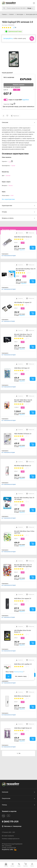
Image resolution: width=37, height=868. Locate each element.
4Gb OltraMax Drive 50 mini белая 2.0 (23, 631)
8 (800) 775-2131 (10, 822)
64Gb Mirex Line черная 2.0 (23, 599)
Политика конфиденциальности (11, 839)
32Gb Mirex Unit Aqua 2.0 (22, 368)
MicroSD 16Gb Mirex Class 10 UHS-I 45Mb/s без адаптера (23, 566)
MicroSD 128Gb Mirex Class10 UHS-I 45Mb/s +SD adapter (23, 401)
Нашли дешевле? (7, 73)
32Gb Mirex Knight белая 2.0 (23, 728)
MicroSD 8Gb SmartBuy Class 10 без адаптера (26, 270)
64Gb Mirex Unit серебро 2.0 (23, 664)
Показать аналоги (19, 85)
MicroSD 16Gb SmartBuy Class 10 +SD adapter (24, 499)
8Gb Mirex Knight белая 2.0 (23, 466)
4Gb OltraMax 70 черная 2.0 (23, 302)
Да (9, 676)
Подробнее (25, 100)
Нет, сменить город (21, 676)
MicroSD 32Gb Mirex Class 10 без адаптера (24, 532)
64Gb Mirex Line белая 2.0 (22, 696)
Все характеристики (8, 199)
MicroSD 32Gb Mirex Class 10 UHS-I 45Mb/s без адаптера (23, 335)
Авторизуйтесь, (8, 38)
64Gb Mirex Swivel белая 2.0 (23, 237)
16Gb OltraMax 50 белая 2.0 (23, 434)
